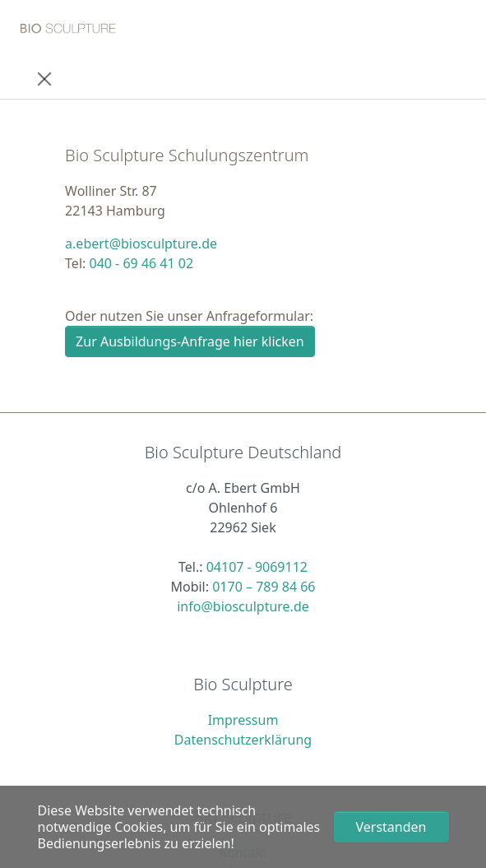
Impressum (243, 720)
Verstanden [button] (391, 827)
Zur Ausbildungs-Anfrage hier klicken (190, 341)
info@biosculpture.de (243, 606)
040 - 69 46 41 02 (141, 263)
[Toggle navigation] (44, 78)
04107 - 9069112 (257, 567)
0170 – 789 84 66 (264, 587)
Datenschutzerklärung (243, 740)
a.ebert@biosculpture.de (141, 244)
